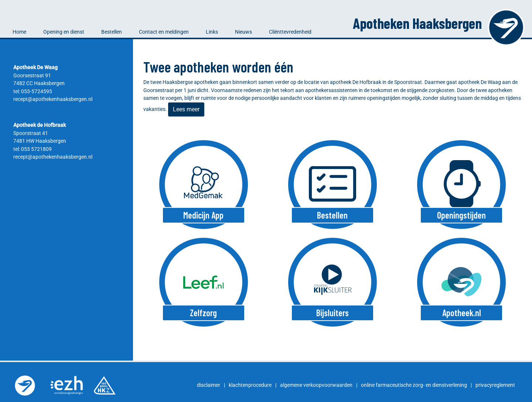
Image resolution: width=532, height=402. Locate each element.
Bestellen (112, 32)
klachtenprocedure (250, 385)
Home (19, 32)
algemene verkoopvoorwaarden (316, 385)
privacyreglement (495, 385)
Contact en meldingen (164, 32)
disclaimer (209, 385)
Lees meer (186, 109)
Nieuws (243, 32)
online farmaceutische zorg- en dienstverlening (414, 385)
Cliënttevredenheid (290, 32)
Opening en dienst (64, 32)
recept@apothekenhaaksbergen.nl (53, 99)
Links (212, 32)
